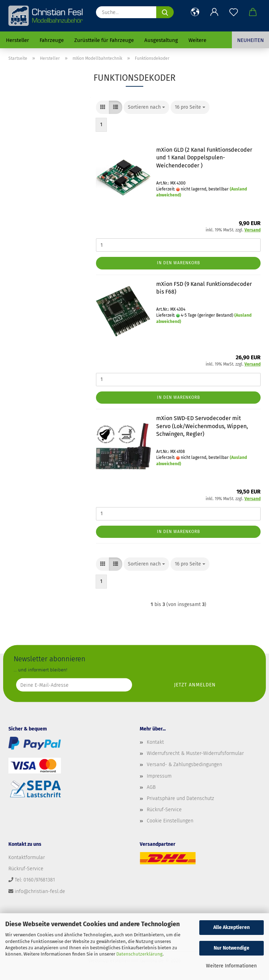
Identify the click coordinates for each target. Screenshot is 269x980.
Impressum (159, 776)
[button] (195, 12)
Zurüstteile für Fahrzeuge (104, 40)
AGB (151, 787)
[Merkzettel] (233, 12)
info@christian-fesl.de (40, 891)
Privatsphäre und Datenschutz (180, 798)
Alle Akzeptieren (232, 927)
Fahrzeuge (52, 40)
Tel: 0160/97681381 (35, 880)
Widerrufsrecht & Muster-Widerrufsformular (195, 753)
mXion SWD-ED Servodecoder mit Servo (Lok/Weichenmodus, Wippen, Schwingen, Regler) (202, 426)
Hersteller (18, 40)
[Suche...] (165, 12)
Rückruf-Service (164, 810)
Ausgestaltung (161, 40)
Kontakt (155, 742)
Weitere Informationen (231, 966)
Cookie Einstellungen (170, 821)
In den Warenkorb (178, 263)
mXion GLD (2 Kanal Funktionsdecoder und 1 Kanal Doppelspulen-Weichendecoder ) (204, 158)
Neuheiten (250, 40)
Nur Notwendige (232, 948)
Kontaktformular (27, 857)
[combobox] (146, 107)
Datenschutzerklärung (139, 954)
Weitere (197, 40)
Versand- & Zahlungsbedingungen (184, 765)
